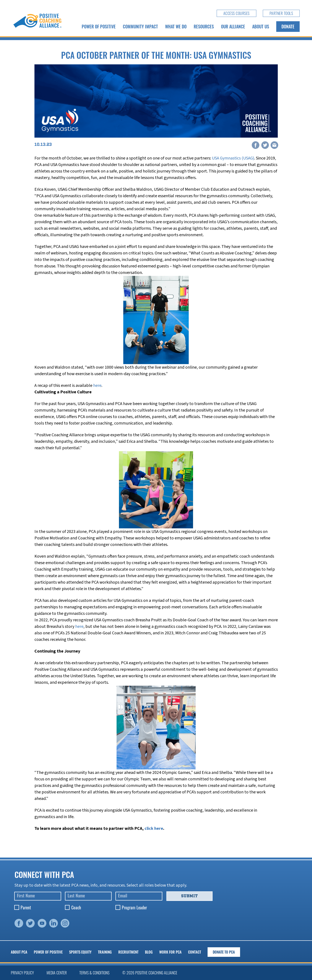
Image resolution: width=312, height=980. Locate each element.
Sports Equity (80, 952)
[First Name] (38, 896)
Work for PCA (170, 952)
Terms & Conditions (94, 973)
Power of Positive (99, 26)
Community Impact (140, 26)
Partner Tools (281, 13)
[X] (265, 145)
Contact (195, 952)
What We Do (176, 26)
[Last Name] (88, 896)
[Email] (275, 145)
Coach (76, 907)
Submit (189, 896)
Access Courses (236, 13)
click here (154, 829)
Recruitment (128, 952)
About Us (261, 26)
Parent (26, 907)
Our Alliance (233, 26)
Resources (204, 26)
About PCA (19, 952)
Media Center (57, 973)
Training (105, 952)
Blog (149, 952)
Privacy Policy (22, 973)
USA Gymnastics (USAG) (233, 158)
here (97, 386)
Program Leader (134, 907)
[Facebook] (256, 145)
